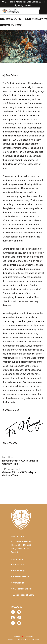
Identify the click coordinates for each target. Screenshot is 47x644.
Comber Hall (19, 583)
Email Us (15, 552)
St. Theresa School (22, 589)
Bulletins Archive (21, 577)
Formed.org (19, 571)
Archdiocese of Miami (24, 595)
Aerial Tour (19, 564)
